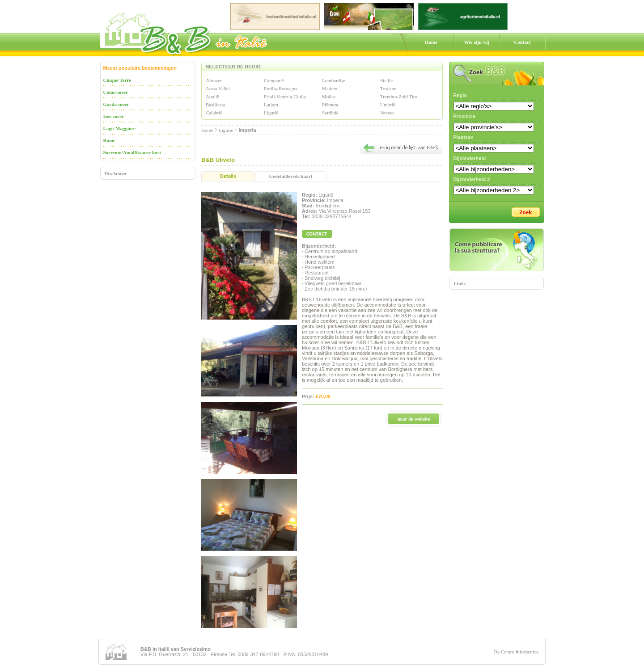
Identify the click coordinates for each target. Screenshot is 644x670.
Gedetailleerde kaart (291, 176)
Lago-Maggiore (120, 128)
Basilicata (215, 105)
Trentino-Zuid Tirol (399, 97)
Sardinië (330, 113)
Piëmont (330, 105)
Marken (330, 88)
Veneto (387, 113)
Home (431, 42)
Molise (329, 97)
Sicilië (386, 80)
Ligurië (271, 113)
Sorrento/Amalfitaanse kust (132, 152)
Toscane (388, 88)
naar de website (413, 419)
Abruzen (214, 80)
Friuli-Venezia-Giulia (285, 97)
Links (460, 283)
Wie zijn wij (477, 42)
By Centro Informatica (516, 652)
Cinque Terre (117, 80)
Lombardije (333, 80)
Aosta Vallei (218, 88)
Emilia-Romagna (281, 88)
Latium (271, 105)
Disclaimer (116, 173)
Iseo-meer (114, 116)
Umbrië (388, 105)
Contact (522, 42)
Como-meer (116, 92)
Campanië (274, 80)
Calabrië (214, 113)
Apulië (212, 97)
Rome (110, 140)
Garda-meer (116, 104)
